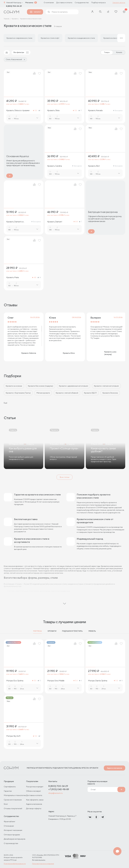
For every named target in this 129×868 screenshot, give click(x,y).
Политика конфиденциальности (15, 864)
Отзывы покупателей (13, 808)
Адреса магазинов (115, 768)
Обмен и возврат (34, 791)
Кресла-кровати (90, 768)
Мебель (92, 631)
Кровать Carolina (55, 166)
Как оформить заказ (35, 800)
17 (80, 111)
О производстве (11, 843)
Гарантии (8, 791)
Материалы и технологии (15, 795)
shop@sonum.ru (55, 793)
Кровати (52, 631)
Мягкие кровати (43, 393)
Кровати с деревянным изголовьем (74, 386)
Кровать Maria (13, 277)
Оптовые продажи (12, 835)
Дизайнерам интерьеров (15, 839)
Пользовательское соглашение (43, 864)
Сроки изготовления (13, 800)
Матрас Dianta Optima (98, 681)
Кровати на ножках (14, 386)
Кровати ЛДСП (90, 393)
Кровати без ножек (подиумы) (41, 386)
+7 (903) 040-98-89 (59, 789)
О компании (49, 3)
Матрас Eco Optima (15, 681)
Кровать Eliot (94, 166)
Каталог (35, 12)
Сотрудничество (82, 3)
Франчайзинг (10, 821)
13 (39, 681)
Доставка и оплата (64, 3)
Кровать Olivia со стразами (18, 110)
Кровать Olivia (53, 110)
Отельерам (9, 826)
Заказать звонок (119, 3)
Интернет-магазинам (13, 830)
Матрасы (37, 631)
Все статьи (64, 477)
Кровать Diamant (55, 222)
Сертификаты (10, 787)
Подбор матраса (98, 3)
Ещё (5, 403)
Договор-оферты (34, 808)
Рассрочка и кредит (35, 787)
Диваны (77, 768)
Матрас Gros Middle (56, 681)
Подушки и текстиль (72, 631)
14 (39, 278)
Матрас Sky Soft (13, 736)
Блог (6, 804)
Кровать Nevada (95, 110)
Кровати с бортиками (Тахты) (18, 393)
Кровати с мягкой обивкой (67, 393)
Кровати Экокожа (110, 393)
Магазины (29, 3)
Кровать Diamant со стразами (15, 222)
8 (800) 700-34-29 (14, 6)
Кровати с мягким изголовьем (106, 386)
